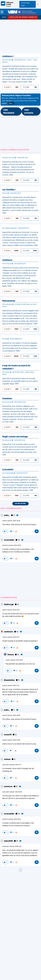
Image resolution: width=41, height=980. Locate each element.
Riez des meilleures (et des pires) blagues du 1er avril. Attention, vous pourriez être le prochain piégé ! (20, 100)
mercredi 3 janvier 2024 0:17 (12, 765)
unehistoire (9, 632)
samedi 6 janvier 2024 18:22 (12, 545)
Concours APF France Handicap (23, 17)
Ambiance (7, 260)
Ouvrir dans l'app (26, 4)
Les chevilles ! (9, 190)
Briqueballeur (10, 680)
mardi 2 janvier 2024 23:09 (11, 740)
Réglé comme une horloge (15, 437)
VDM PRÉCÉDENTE (9, 112)
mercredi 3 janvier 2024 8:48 (12, 792)
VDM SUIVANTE (29, 112)
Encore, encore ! (20, 504)
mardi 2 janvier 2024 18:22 (14, 660)
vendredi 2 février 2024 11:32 (12, 847)
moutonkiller (9, 540)
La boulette (8, 470)
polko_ (7, 515)
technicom (8, 787)
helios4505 (9, 841)
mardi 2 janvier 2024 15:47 (11, 610)
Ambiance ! (8, 56)
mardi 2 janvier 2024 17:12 (11, 686)
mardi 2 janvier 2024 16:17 (11, 637)
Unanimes (7, 399)
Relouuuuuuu (9, 301)
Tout (4, 17)
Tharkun (11, 655)
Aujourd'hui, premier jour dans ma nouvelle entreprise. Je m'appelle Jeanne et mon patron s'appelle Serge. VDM (20, 381)
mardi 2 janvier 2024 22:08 (11, 521)
